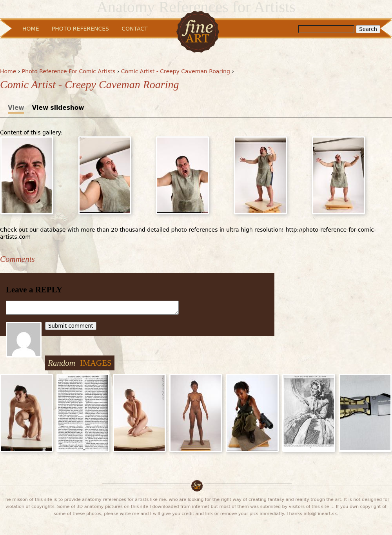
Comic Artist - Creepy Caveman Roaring (176, 71)
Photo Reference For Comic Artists (69, 71)
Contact (134, 29)
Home (8, 71)
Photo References (80, 29)
